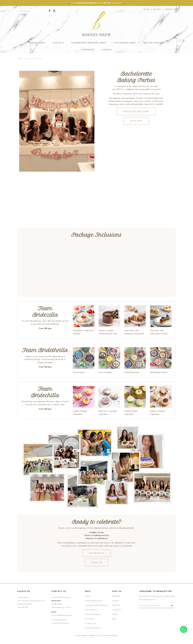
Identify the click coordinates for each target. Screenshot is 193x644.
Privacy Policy (91, 623)
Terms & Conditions (93, 628)
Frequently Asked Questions (96, 605)
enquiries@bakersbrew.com (62, 615)
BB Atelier (116, 596)
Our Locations (91, 610)
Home (19, 59)
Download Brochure (136, 111)
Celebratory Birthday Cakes (89, 43)
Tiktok (115, 614)
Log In (146, 9)
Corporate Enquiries (61, 623)
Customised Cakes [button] (125, 43)
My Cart (157, 9)
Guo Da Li (58, 43)
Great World (23, 597)
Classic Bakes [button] (37, 43)
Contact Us (171, 9)
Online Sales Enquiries (61, 597)
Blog (114, 619)
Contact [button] (107, 50)
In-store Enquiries (60, 620)
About (88, 596)
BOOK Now (136, 121)
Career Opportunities (94, 601)
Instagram (116, 610)
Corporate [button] (88, 50)
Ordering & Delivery (93, 614)
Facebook (116, 605)
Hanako (115, 601)
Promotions (90, 619)
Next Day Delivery (154, 43)
